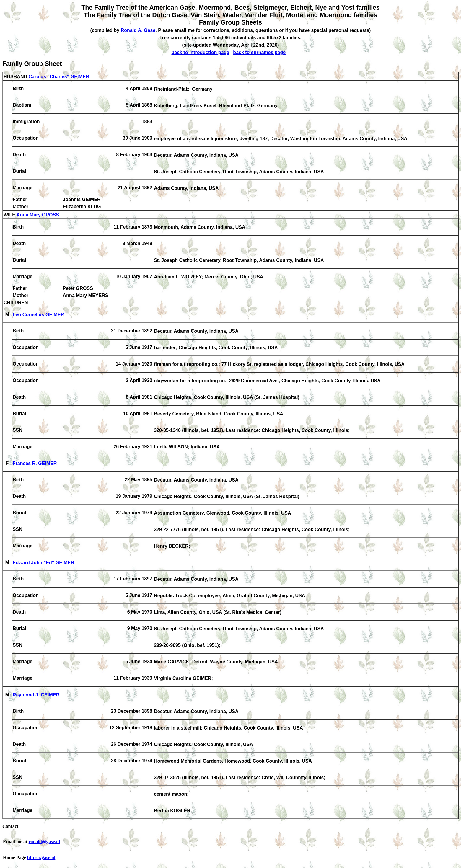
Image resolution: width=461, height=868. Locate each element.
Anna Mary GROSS (38, 215)
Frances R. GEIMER (35, 464)
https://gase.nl (41, 858)
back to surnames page (259, 52)
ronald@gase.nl (44, 842)
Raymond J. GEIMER (36, 695)
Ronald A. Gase (138, 30)
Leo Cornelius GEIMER (38, 315)
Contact (10, 826)
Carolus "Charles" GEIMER (59, 77)
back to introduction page (200, 52)
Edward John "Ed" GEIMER (43, 563)
